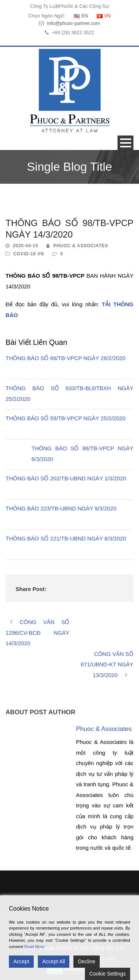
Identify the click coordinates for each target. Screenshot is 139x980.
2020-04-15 (26, 246)
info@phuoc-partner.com (74, 23)
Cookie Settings (107, 974)
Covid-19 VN (29, 254)
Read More (34, 947)
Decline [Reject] (87, 961)
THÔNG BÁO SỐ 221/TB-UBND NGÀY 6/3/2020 (66, 538)
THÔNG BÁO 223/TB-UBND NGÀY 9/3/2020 (61, 508)
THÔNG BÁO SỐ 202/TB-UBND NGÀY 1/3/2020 (66, 478)
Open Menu (125, 143)
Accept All (54, 961)
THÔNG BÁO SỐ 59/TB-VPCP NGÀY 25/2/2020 (65, 418)
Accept (21, 961)
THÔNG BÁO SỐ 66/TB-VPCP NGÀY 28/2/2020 (65, 358)
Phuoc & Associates (81, 246)
